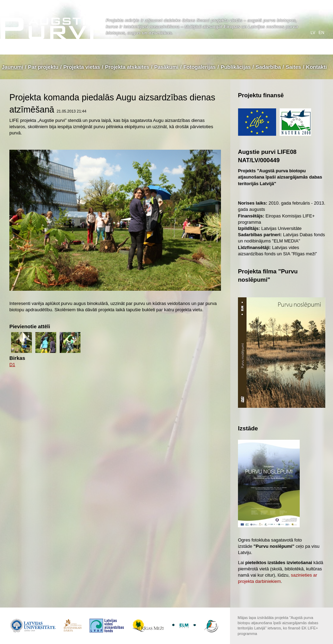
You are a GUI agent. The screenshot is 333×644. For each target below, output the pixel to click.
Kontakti (316, 67)
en (321, 33)
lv (313, 33)
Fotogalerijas (200, 67)
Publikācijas (236, 67)
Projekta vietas (82, 67)
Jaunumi (12, 67)
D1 (12, 365)
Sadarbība (268, 67)
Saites (293, 67)
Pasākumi (166, 67)
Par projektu (43, 67)
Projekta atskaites (127, 67)
